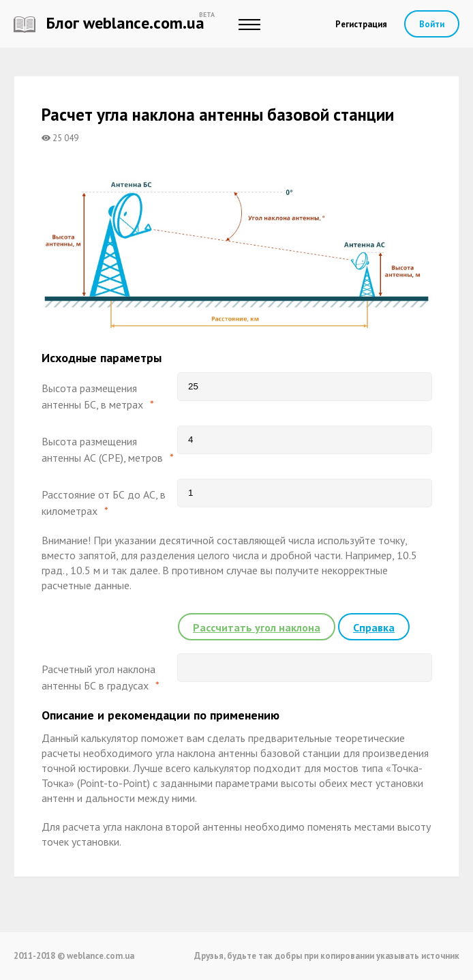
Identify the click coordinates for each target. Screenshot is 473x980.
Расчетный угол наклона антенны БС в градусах (98, 677)
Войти (432, 24)
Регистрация (361, 24)
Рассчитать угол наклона (257, 627)
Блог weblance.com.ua (109, 23)
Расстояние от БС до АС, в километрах (104, 503)
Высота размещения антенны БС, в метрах (92, 396)
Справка (374, 627)
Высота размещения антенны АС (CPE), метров (102, 449)
